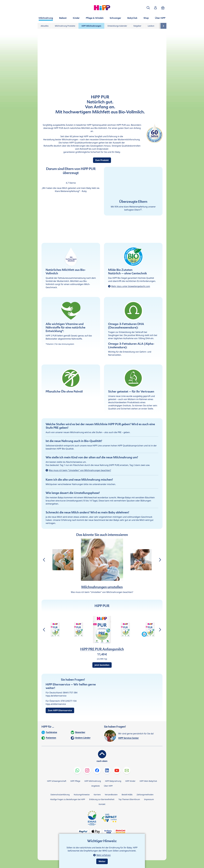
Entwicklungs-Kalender (117, 26)
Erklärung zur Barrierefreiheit (102, 799)
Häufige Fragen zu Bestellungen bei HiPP (68, 799)
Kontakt (102, 804)
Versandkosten (111, 795)
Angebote (95, 786)
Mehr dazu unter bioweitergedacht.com (131, 286)
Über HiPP (108, 786)
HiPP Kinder (130, 781)
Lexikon (151, 26)
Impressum (149, 799)
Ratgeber (137, 26)
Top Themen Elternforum (129, 799)
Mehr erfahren (103, 855)
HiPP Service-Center (128, 738)
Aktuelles (45, 26)
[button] (148, 8)
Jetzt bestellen (102, 665)
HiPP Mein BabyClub (148, 781)
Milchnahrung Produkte (65, 26)
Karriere (97, 795)
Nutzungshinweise (82, 795)
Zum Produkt (102, 160)
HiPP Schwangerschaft (57, 781)
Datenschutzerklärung (60, 795)
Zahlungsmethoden (145, 795)
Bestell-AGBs (127, 795)
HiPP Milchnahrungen (91, 26)
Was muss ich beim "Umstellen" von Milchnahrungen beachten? (80, 470)
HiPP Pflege (75, 781)
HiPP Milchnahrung (93, 781)
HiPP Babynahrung (113, 781)
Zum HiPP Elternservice (60, 710)
